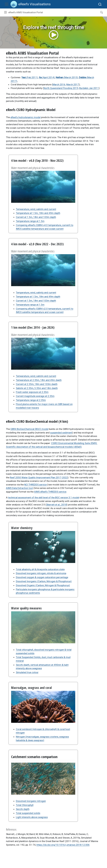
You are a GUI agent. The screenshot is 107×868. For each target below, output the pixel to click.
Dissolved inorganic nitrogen (31, 801)
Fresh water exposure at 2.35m (32, 392)
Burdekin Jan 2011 (89, 88)
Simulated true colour (27, 672)
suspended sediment (61, 433)
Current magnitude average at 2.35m (35, 396)
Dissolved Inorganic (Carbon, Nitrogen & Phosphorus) (44, 581)
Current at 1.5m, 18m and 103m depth (36, 217)
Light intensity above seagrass (32, 817)
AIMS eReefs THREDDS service (50, 492)
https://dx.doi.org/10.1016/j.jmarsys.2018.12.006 (63, 845)
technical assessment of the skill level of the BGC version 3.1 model (44, 498)
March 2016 (59, 84)
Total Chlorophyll (25, 805)
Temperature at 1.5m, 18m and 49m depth (38, 213)
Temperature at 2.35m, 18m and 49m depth (39, 380)
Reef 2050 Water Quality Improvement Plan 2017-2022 (39, 477)
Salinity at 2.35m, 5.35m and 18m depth (37, 388)
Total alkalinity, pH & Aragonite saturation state (40, 569)
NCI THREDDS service (35, 485)
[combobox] (100, 4)
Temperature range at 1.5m (30, 221)
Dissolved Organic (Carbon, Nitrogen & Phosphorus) (43, 585)
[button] (71, 12)
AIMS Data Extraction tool (19, 488)
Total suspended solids (28, 813)
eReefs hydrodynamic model (25, 117)
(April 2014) (47, 77)
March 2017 (73, 84)
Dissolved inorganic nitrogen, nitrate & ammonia (41, 573)
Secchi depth (23, 809)
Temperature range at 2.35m (31, 400)
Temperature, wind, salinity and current (36, 209)
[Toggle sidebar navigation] (6, 12)
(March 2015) (67, 77)
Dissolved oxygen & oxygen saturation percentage (42, 577)
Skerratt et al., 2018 (56, 505)
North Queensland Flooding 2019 (61, 88)
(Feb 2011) (30, 77)
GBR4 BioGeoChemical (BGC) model (29, 429)
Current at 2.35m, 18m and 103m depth (37, 384)
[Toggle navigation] (7, 4)
